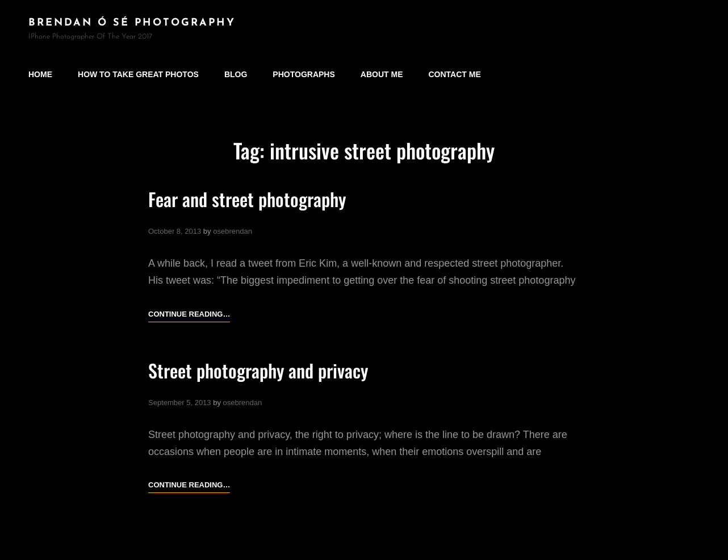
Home (40, 74)
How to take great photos (138, 74)
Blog (236, 74)
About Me (382, 74)
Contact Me (455, 74)
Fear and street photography (247, 199)
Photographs (304, 74)
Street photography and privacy (258, 370)
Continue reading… (189, 314)
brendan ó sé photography (132, 23)
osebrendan (233, 231)
